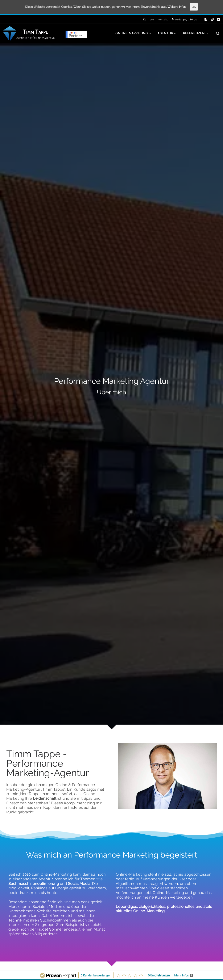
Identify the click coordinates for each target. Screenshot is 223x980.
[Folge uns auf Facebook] (206, 19)
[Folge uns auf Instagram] (212, 19)
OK (199, 7)
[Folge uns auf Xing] (218, 19)
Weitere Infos (181, 7)
